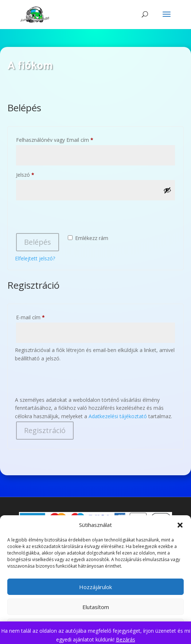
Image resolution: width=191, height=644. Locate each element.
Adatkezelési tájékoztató (118, 416)
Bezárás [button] (126, 639)
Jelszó (35, 174)
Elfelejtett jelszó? (35, 258)
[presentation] (70, 218)
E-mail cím (41, 317)
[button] (180, 525)
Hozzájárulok (95, 587)
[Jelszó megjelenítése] (167, 190)
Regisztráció (45, 430)
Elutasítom (96, 607)
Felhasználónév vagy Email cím (65, 139)
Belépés (38, 242)
